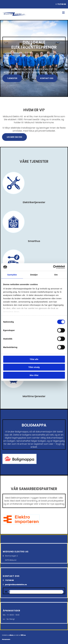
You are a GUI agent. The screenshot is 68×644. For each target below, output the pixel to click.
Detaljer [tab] (34, 275)
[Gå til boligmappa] (19, 465)
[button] (12, 78)
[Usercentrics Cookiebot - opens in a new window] (53, 267)
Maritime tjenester (34, 396)
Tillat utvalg (34, 367)
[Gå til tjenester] (14, 197)
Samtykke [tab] (12, 275)
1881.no (23, 635)
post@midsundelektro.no (16, 585)
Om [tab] (56, 275)
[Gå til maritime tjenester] (14, 391)
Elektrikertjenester (34, 202)
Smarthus (34, 241)
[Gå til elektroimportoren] (21, 524)
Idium (11, 635)
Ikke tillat (34, 375)
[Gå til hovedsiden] (14, 16)
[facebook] (9, 592)
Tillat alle (34, 359)
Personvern (6, 639)
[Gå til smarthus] (14, 235)
